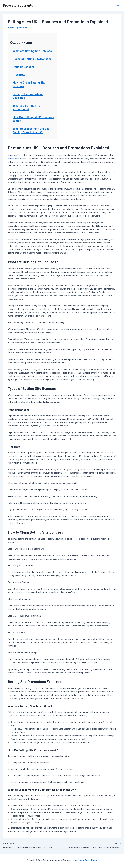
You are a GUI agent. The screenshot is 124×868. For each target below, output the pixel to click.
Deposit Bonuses (24, 67)
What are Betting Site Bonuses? (33, 51)
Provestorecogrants (18, 5)
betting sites (14, 159)
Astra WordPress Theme (86, 860)
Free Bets (19, 75)
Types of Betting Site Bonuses (32, 59)
